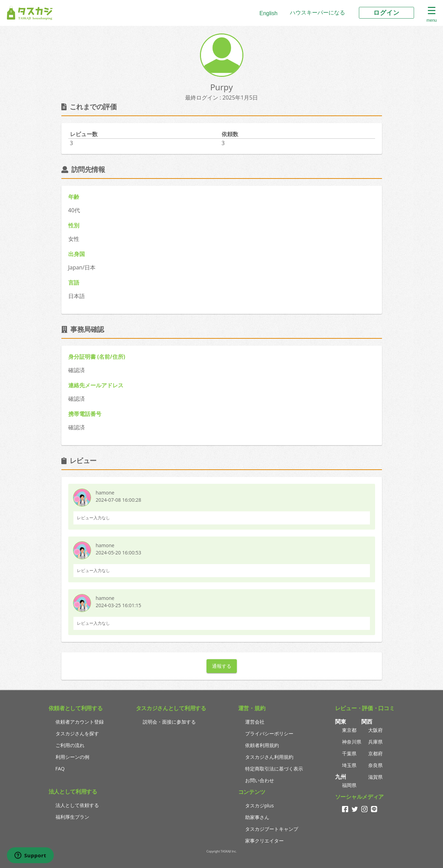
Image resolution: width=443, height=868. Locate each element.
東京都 (349, 730)
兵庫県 (375, 742)
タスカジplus (259, 805)
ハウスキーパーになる (318, 13)
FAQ (60, 769)
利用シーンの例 (72, 757)
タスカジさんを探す (77, 733)
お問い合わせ (260, 780)
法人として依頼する (77, 805)
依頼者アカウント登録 (80, 722)
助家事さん (257, 817)
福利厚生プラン (72, 817)
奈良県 (375, 765)
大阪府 (375, 730)
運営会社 (255, 722)
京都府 (375, 753)
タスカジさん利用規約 (269, 757)
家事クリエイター (264, 841)
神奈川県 (352, 742)
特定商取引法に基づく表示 (274, 769)
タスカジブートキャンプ (272, 829)
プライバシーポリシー (269, 733)
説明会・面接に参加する (169, 722)
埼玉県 (349, 765)
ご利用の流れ (70, 745)
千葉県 (349, 753)
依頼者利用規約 (262, 745)
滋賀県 (375, 777)
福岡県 (349, 785)
